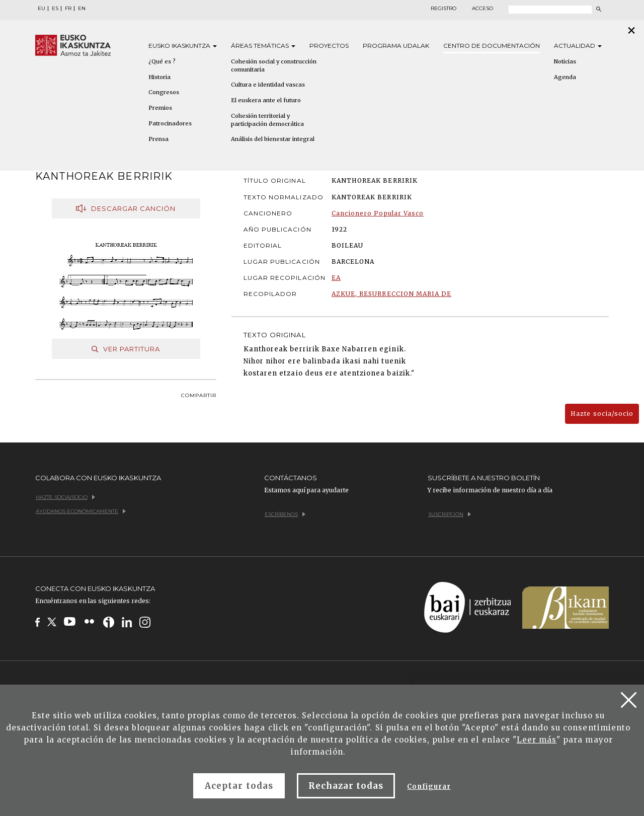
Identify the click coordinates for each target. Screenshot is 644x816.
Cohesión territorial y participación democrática (267, 120)
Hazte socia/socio (602, 414)
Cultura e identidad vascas (268, 85)
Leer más (537, 740)
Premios (160, 108)
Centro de (492, 46)
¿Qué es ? (162, 61)
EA (336, 278)
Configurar (429, 787)
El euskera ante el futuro (266, 100)
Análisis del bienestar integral (273, 139)
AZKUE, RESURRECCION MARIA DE (391, 294)
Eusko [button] (183, 46)
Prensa (158, 139)
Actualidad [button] (578, 46)
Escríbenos (285, 514)
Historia (159, 77)
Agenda (565, 77)
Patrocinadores (170, 123)
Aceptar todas (239, 786)
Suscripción (450, 514)
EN (82, 9)
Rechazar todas (346, 786)
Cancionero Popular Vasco (378, 213)
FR (68, 9)
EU (42, 9)
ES (55, 9)
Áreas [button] (263, 46)
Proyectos (329, 46)
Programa (396, 46)
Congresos (164, 92)
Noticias (565, 61)
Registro (444, 9)
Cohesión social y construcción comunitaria (274, 65)
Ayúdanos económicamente (81, 511)
